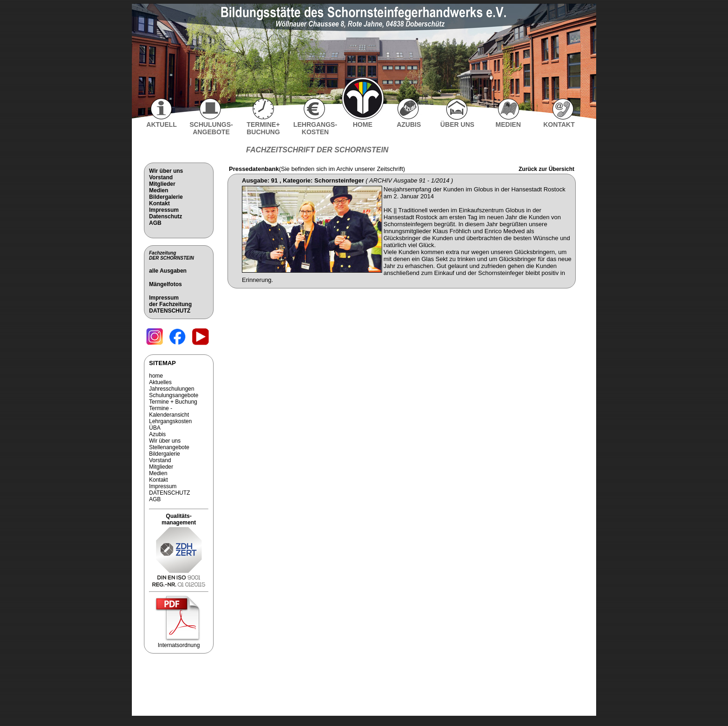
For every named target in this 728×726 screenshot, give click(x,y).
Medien (159, 190)
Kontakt (159, 203)
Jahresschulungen (172, 389)
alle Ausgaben (168, 271)
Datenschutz (166, 216)
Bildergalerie (166, 197)
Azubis (157, 434)
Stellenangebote (169, 447)
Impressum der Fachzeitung (170, 301)
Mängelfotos (166, 284)
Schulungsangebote (174, 395)
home (156, 376)
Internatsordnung (179, 643)
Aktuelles (160, 382)
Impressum (164, 210)
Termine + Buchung (173, 402)
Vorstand (161, 177)
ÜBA (155, 428)
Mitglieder (162, 184)
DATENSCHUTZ (170, 311)
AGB (155, 223)
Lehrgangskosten (170, 421)
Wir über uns (166, 171)
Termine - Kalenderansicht (169, 412)
